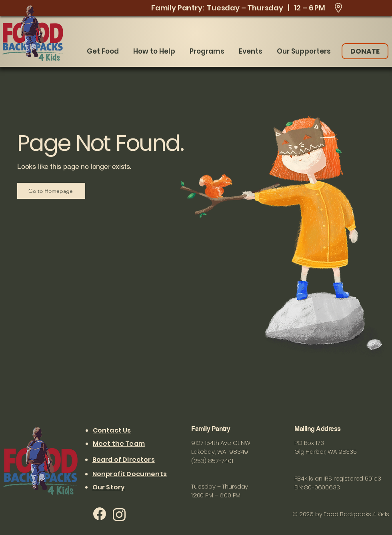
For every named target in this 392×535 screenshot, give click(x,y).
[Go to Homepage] (51, 191)
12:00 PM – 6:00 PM (216, 495)
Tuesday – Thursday (220, 486)
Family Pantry (211, 429)
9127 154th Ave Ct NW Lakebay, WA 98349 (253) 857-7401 (221, 452)
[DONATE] (365, 51)
